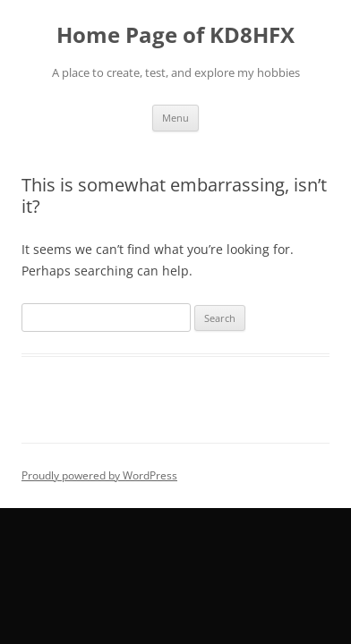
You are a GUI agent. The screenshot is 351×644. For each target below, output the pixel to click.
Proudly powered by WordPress (99, 475)
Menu (175, 118)
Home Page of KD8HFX (175, 35)
